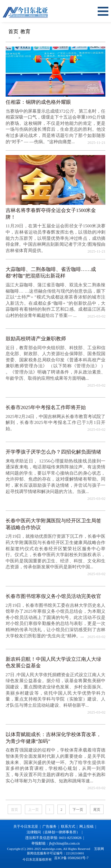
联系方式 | (70, 826)
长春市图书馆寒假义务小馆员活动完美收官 (53, 596)
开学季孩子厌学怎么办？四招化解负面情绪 (53, 452)
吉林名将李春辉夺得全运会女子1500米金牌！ (51, 214)
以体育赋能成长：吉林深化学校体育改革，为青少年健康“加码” (53, 738)
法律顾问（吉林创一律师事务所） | (55, 832)
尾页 (97, 810)
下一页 (78, 810)
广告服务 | (52, 826)
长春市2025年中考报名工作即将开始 (46, 407)
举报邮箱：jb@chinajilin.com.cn (56, 843)
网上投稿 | (89, 826)
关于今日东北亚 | (28, 826)
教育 (25, 32)
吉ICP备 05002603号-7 (71, 858)
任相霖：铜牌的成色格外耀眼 (38, 102)
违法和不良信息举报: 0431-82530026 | (55, 838)
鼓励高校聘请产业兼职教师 (36, 339)
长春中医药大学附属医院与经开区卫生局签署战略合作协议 (53, 524)
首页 (13, 32)
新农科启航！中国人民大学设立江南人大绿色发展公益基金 (53, 663)
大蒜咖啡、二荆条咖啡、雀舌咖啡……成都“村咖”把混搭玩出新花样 (51, 273)
